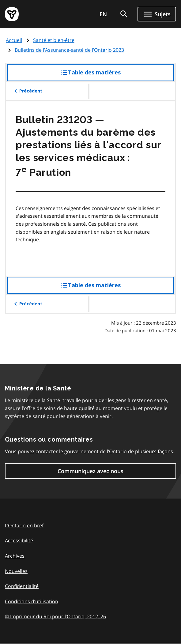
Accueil (14, 40)
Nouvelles (16, 571)
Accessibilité (19, 540)
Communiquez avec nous (90, 471)
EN (103, 14)
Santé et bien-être (54, 40)
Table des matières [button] (103, 75)
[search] (124, 14)
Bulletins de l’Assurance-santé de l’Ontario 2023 (69, 50)
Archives (15, 556)
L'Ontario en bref (24, 525)
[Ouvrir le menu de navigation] (157, 14)
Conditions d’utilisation (32, 601)
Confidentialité (22, 586)
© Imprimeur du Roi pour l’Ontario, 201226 (55, 616)
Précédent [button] (27, 91)
